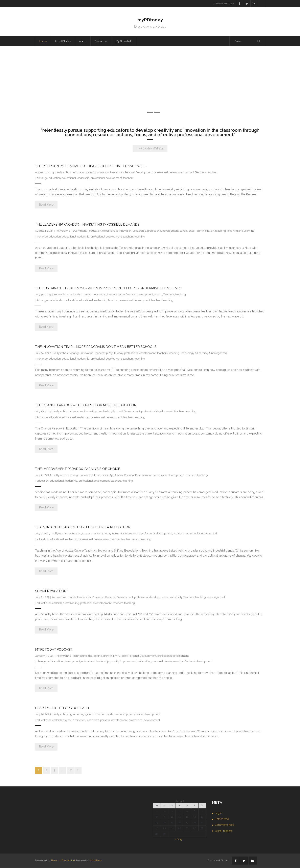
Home (43, 42)
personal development (166, 662)
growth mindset (95, 715)
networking (72, 603)
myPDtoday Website (150, 149)
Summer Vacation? (52, 591)
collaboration (57, 301)
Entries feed (222, 819)
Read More (46, 205)
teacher (115, 540)
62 (70, 771)
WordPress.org (224, 831)
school (190, 173)
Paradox (112, 301)
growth (91, 173)
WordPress (96, 861)
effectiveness (110, 231)
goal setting (95, 656)
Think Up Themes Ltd (63, 861)
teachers (128, 179)
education (79, 173)
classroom (77, 412)
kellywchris (64, 173)
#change (42, 179)
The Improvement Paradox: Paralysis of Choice (78, 469)
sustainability (174, 598)
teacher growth (130, 540)
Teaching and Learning (241, 231)
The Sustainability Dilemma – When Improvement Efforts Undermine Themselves (108, 289)
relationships (181, 534)
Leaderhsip (92, 720)
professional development (169, 173)
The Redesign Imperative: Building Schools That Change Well (91, 166)
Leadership (117, 173)
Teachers (200, 173)
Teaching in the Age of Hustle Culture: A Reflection (83, 528)
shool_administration (201, 231)
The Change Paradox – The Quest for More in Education (86, 406)
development (72, 662)
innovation (103, 173)
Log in (219, 814)
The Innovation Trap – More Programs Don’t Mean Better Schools (96, 347)
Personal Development (139, 173)
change (75, 353)
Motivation (98, 598)
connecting (80, 656)
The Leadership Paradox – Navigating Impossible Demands (87, 225)
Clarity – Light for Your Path (62, 708)
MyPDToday (116, 353)
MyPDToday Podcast (54, 650)
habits (72, 598)
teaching (212, 173)
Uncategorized (218, 353)
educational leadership (76, 179)
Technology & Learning (194, 353)
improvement (128, 662)
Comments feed (225, 825)
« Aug (178, 839)
